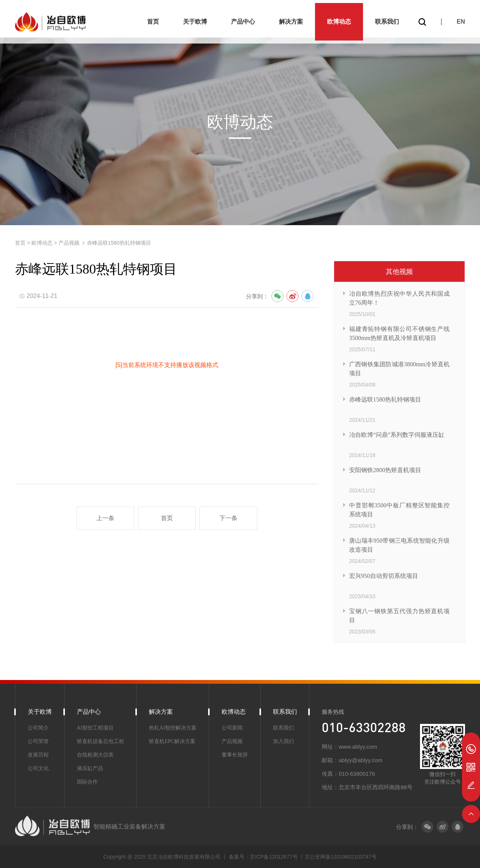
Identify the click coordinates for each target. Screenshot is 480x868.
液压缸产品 (90, 768)
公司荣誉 (38, 741)
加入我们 (283, 741)
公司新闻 (232, 728)
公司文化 (38, 768)
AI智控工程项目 (95, 728)
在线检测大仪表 (95, 755)
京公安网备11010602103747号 (341, 857)
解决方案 (291, 19)
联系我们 (387, 19)
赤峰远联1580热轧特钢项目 (119, 243)
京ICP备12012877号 (274, 857)
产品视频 (69, 243)
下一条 (228, 518)
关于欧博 (195, 19)
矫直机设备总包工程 (100, 741)
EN (461, 19)
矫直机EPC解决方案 (172, 741)
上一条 (105, 518)
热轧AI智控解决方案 (173, 728)
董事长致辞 (235, 755)
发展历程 (38, 755)
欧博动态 (339, 19)
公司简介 (38, 728)
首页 (153, 19)
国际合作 (87, 782)
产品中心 (243, 19)
